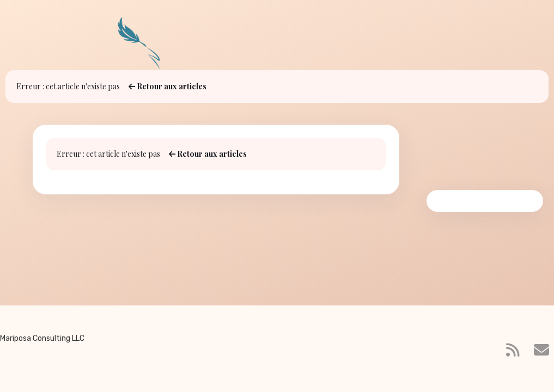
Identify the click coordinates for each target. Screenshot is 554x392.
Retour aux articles (168, 86)
